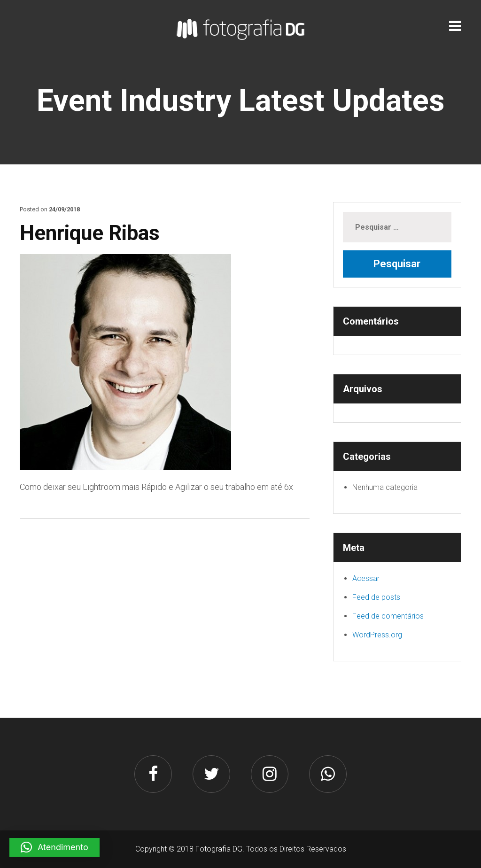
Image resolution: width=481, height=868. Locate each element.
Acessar (366, 578)
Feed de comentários (388, 616)
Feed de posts (376, 597)
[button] (54, 847)
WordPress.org (377, 635)
